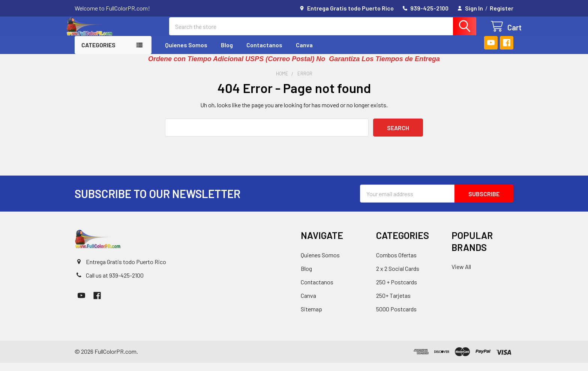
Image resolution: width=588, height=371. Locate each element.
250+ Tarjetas (393, 304)
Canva (304, 53)
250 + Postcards (397, 290)
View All (461, 275)
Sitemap (311, 317)
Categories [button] (98, 53)
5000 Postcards (396, 317)
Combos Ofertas (396, 263)
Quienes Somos (186, 53)
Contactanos (264, 53)
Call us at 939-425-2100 (115, 283)
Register (502, 8)
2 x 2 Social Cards (398, 277)
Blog (227, 53)
